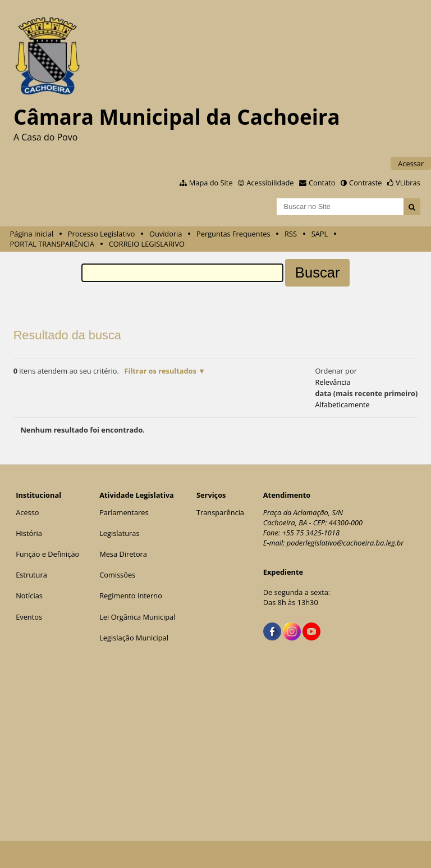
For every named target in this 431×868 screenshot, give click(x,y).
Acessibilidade (270, 183)
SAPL (320, 234)
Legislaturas (119, 533)
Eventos (29, 617)
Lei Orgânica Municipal (137, 617)
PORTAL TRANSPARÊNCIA (52, 244)
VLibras (408, 183)
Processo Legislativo (102, 234)
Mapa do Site (211, 183)
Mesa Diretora (123, 554)
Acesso (27, 512)
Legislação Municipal (134, 638)
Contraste (365, 183)
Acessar (411, 163)
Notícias (29, 596)
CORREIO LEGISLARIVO (147, 244)
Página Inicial (32, 234)
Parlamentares (124, 512)
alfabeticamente (342, 405)
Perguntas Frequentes (233, 234)
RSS (291, 234)
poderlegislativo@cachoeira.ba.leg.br (345, 543)
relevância (333, 382)
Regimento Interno (131, 596)
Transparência (220, 512)
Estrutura (31, 575)
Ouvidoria (166, 234)
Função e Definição (47, 554)
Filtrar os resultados (160, 371)
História (29, 533)
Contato (322, 183)
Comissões (117, 575)
